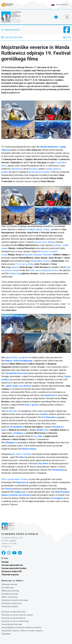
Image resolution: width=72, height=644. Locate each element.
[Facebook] (4, 553)
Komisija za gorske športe (14, 618)
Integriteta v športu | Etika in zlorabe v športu (22, 631)
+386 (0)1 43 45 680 (9, 544)
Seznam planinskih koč (12, 565)
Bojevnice (21, 482)
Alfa (22, 457)
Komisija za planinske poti (14, 612)
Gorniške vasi (8, 588)
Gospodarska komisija (12, 624)
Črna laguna (57, 498)
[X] (20, 553)
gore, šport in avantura (21, 454)
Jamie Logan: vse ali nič (17, 386)
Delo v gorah (31, 405)
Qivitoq (9, 489)
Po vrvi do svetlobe (24, 264)
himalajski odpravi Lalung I (38, 229)
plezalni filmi (12, 411)
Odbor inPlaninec (10, 597)
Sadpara (18, 492)
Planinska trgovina (10, 575)
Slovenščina (59, 5)
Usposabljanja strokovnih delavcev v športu (21, 628)
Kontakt (5, 562)
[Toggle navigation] (67, 17)
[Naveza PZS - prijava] (9, 5)
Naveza (15, 267)
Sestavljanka (16, 427)
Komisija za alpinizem (12, 603)
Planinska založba (10, 607)
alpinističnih (17, 169)
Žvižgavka (6, 634)
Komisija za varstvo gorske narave (17, 615)
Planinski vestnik (9, 584)
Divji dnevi (43, 464)
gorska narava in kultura (39, 172)
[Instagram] (9, 553)
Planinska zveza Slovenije (20, 534)
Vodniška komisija (10, 594)
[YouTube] (14, 553)
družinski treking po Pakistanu (38, 255)
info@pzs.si (6, 546)
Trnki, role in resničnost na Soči (44, 270)
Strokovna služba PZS (12, 572)
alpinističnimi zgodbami (17, 357)
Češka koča (15, 274)
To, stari (38, 436)
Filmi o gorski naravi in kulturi (15, 479)
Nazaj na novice (12, 30)
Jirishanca (18, 433)
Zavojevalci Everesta (16, 373)
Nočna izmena (29, 449)
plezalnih (33, 169)
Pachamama (58, 470)
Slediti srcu (42, 430)
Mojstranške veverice (41, 261)
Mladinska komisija (10, 591)
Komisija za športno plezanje (15, 600)
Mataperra (12, 443)
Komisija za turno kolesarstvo (15, 621)
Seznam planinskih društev (14, 568)
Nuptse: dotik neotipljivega (19, 361)
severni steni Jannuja (44, 242)
